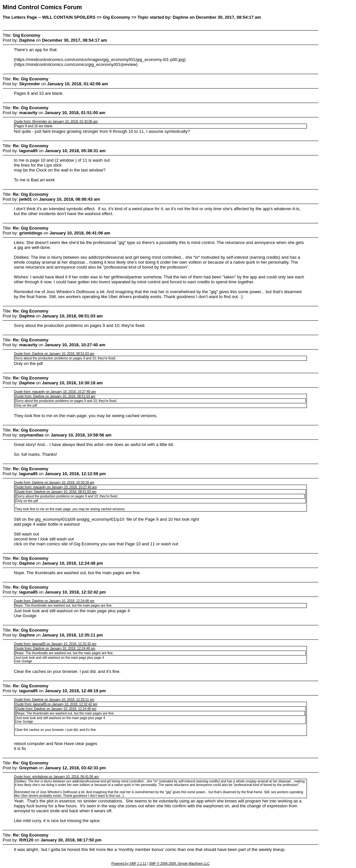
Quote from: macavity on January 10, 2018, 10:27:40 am (55, 392)
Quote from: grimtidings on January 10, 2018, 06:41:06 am (56, 777)
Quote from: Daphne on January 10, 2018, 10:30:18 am (54, 483)
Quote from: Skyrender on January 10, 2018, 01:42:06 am (56, 121)
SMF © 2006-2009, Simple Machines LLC (179, 864)
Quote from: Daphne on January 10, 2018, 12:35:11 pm (54, 700)
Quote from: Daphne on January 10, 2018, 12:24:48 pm (54, 601)
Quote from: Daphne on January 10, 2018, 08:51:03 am (54, 354)
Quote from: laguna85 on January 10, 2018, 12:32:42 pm (55, 644)
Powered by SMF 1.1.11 (129, 864)
